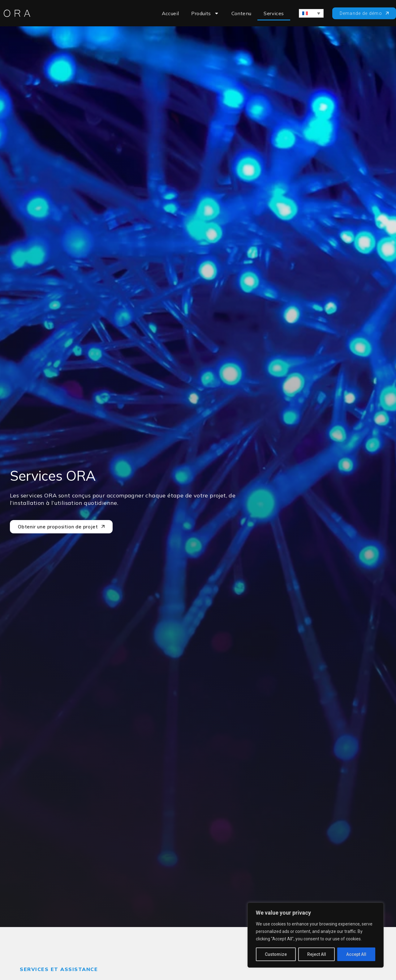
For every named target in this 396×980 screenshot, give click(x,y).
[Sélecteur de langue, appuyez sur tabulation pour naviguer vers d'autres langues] (311, 13)
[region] (316, 935)
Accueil (170, 13)
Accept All (356, 954)
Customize (276, 954)
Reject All (317, 954)
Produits (205, 13)
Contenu (241, 13)
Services (274, 13)
